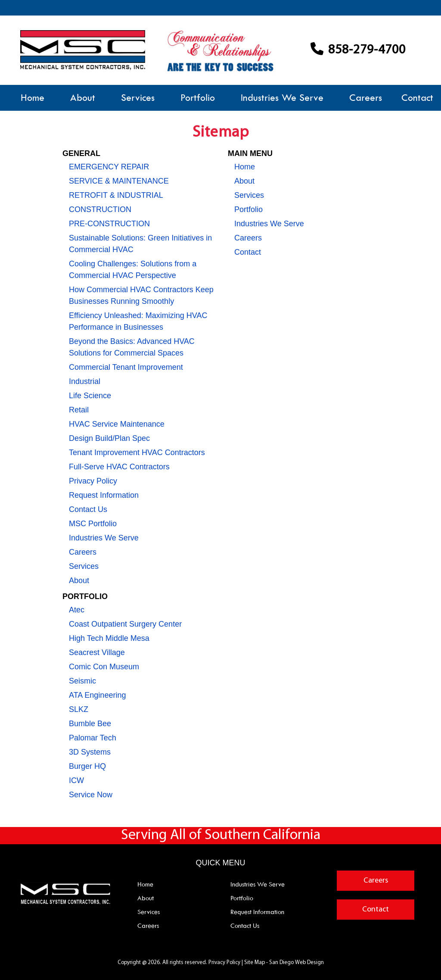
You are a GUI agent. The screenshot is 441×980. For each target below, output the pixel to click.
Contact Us (88, 509)
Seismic (82, 681)
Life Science (90, 396)
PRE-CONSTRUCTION (109, 224)
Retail (79, 410)
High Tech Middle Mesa (109, 638)
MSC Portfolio (93, 524)
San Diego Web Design (297, 963)
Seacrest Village (97, 652)
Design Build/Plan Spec (109, 438)
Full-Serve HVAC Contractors (119, 467)
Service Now (91, 795)
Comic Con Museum (104, 667)
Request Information (104, 495)
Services (138, 98)
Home (33, 98)
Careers (366, 98)
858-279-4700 (358, 50)
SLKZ (79, 709)
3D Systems (90, 752)
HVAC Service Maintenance (117, 424)
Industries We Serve (282, 98)
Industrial (85, 381)
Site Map (255, 963)
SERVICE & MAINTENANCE (119, 181)
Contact (417, 98)
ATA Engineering (97, 695)
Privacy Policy (93, 481)
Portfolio (198, 98)
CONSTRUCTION (100, 209)
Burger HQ (87, 766)
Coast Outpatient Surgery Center (125, 624)
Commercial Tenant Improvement (126, 367)
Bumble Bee (90, 724)
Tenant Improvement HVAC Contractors (137, 453)
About (83, 98)
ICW (76, 780)
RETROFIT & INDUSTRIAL (116, 195)
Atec (77, 610)
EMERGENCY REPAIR (109, 167)
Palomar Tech (93, 738)
